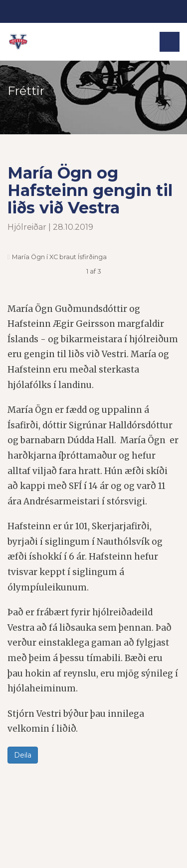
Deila (23, 755)
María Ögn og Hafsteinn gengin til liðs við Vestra (90, 190)
